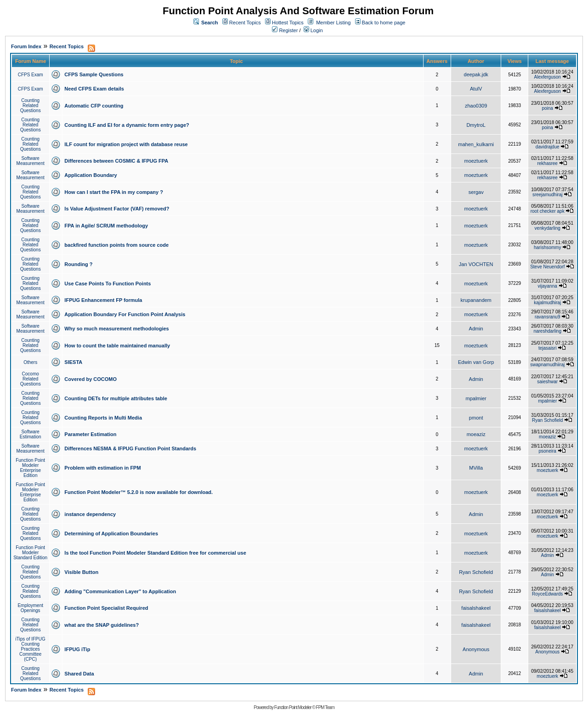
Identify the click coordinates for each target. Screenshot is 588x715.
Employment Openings (30, 608)
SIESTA (73, 362)
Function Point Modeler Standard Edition (30, 553)
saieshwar (547, 382)
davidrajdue (548, 147)
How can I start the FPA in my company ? (114, 192)
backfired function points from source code (116, 245)
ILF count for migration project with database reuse (126, 144)
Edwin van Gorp (476, 362)
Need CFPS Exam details (94, 89)
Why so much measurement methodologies (116, 329)
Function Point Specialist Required (106, 608)
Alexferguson (548, 77)
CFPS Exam (31, 75)
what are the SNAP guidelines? (102, 625)
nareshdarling (547, 331)
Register (285, 30)
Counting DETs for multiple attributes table (116, 398)
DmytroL (476, 125)
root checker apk (548, 211)
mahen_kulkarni (476, 144)
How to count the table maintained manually (117, 346)
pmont (476, 418)
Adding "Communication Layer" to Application (120, 591)
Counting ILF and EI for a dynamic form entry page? (127, 125)
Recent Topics (245, 23)
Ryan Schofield (547, 420)
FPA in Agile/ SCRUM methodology (106, 226)
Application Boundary (90, 175)
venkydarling (548, 228)
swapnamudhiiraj (547, 365)
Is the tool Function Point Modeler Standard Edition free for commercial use (155, 553)
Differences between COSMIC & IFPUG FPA (116, 161)
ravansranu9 (548, 317)
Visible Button (81, 572)
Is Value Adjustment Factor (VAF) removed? (117, 209)
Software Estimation (31, 434)
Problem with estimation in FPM (102, 468)
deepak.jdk (476, 74)
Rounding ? (78, 264)
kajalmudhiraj (547, 303)
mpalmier (476, 398)
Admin (476, 329)
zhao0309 (476, 106)
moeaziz (476, 434)
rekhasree (547, 163)
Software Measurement (31, 161)
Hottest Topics (288, 23)
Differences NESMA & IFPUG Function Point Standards (130, 448)
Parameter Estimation (90, 434)
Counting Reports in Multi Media (103, 418)
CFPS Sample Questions (94, 74)
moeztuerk (476, 161)
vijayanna (548, 286)
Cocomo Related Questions (31, 379)
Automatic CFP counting (94, 106)
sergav (476, 192)
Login (313, 30)
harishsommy (547, 247)
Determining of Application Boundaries (111, 533)
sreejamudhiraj (548, 195)
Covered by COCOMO (90, 379)
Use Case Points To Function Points (107, 284)
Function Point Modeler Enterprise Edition (30, 468)
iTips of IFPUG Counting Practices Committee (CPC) (31, 649)
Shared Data (79, 674)
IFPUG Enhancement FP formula (103, 300)
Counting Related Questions (31, 105)
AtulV (476, 89)
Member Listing (333, 23)
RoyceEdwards (547, 594)
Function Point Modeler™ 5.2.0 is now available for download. (139, 492)
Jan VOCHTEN (476, 264)
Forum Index (26, 46)
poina (547, 108)
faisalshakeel (476, 608)
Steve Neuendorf (547, 267)
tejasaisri (547, 348)
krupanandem (476, 300)
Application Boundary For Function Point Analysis (125, 314)
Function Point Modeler (293, 707)
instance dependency (90, 514)
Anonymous (476, 649)
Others (30, 362)
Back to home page (384, 23)
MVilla (476, 468)
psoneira (548, 451)
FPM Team (325, 707)
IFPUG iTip (77, 649)
